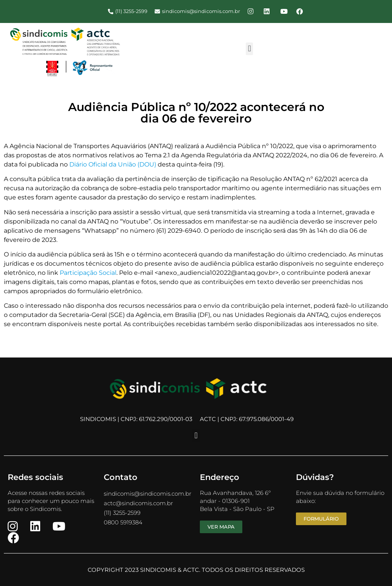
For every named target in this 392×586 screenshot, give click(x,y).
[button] (249, 49)
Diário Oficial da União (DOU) (113, 164)
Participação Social (88, 273)
